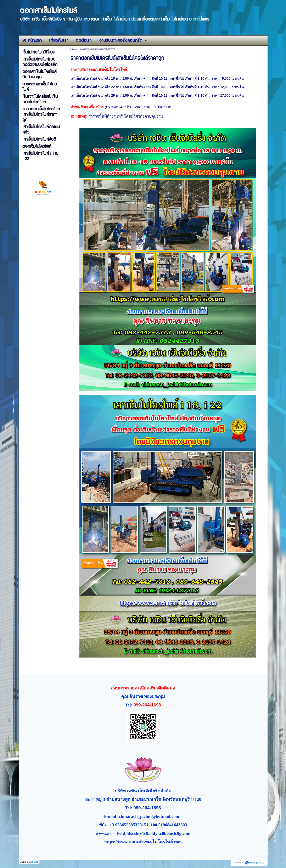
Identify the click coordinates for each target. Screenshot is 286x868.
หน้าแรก (73, 49)
